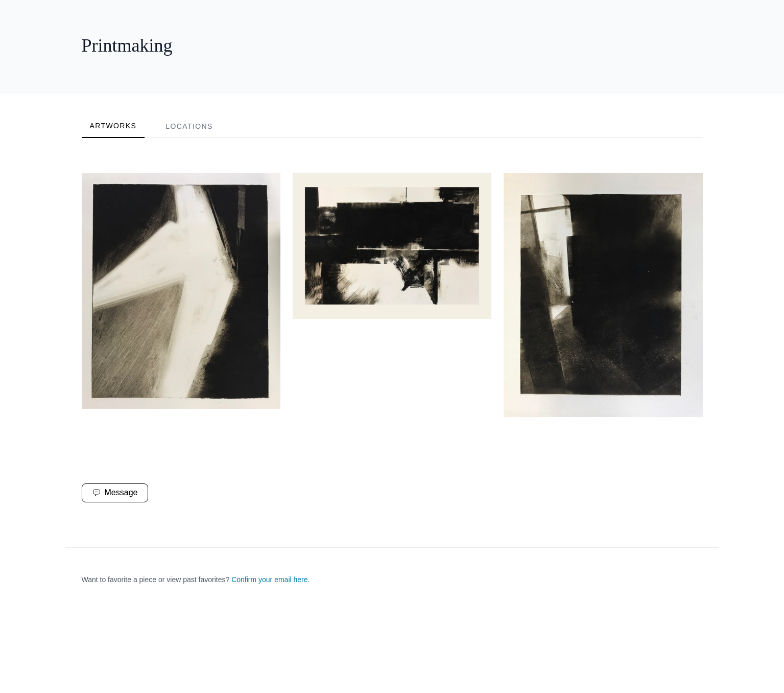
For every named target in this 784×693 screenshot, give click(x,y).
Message (115, 492)
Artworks (113, 126)
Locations (189, 126)
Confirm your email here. (270, 580)
